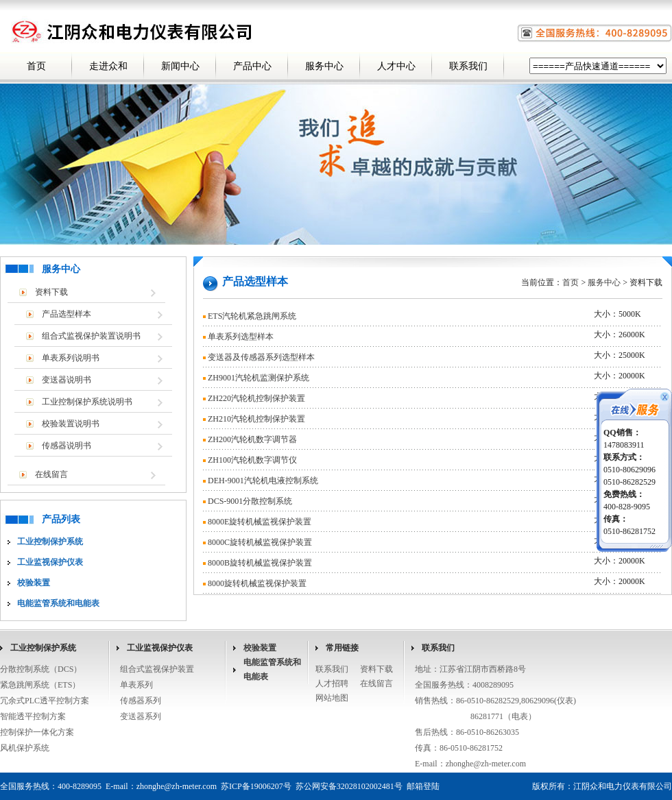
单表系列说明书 (71, 358)
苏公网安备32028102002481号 (349, 786)
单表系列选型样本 (241, 337)
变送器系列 (141, 716)
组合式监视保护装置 (157, 669)
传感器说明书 (67, 446)
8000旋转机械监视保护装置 (257, 583)
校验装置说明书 (71, 424)
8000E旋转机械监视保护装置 (260, 522)
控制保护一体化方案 (37, 732)
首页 (36, 66)
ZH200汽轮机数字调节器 (252, 439)
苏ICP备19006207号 (256, 786)
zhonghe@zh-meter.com (486, 764)
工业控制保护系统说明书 (87, 402)
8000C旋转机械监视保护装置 (260, 542)
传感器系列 (141, 701)
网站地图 (332, 698)
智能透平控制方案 (33, 716)
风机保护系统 (25, 748)
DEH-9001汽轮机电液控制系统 (263, 481)
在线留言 (51, 474)
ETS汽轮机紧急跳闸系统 (252, 316)
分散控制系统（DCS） (41, 669)
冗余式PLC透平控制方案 (45, 701)
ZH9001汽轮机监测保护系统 (259, 378)
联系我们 (468, 66)
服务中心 (324, 66)
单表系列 (136, 685)
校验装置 (260, 648)
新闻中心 (180, 66)
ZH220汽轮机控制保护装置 (256, 398)
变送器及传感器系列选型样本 (261, 357)
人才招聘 (332, 683)
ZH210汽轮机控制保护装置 (256, 419)
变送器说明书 (67, 380)
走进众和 (108, 66)
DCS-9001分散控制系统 (250, 501)
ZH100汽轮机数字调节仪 (252, 460)
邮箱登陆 (423, 786)
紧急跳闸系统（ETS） (40, 685)
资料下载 (51, 292)
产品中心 (252, 66)
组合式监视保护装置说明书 (91, 336)
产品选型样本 (67, 314)
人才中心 (396, 66)
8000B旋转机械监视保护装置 (260, 563)
